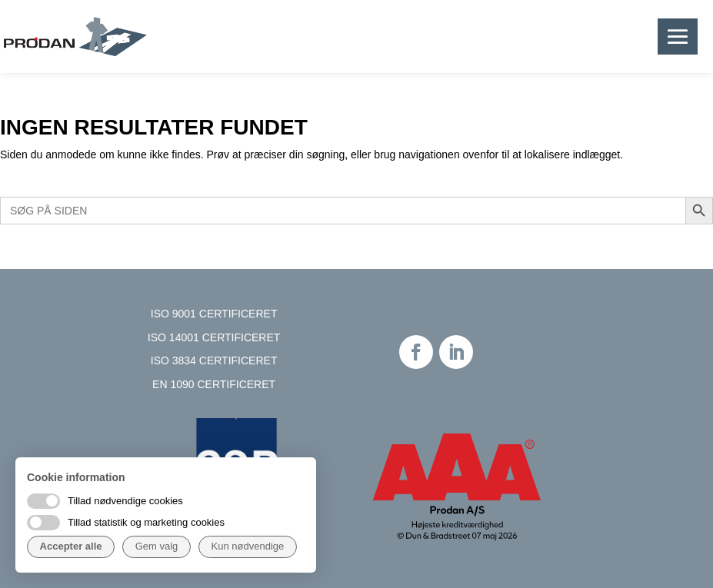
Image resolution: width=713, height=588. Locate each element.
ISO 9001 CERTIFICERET (214, 314)
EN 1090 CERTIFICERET (214, 384)
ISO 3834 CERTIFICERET (214, 360)
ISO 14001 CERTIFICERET (214, 337)
